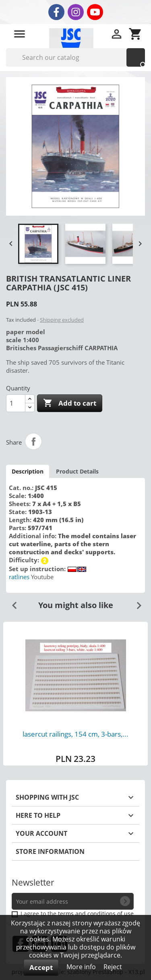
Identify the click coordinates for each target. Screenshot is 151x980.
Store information (50, 851)
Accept (41, 967)
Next (136, 602)
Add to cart (70, 403)
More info (82, 967)
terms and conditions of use (96, 914)
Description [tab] (28, 471)
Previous (11, 602)
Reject (113, 967)
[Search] (75, 57)
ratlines (19, 577)
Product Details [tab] (77, 471)
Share (33, 441)
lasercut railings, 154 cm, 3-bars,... (75, 734)
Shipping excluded (62, 320)
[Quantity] (16, 403)
